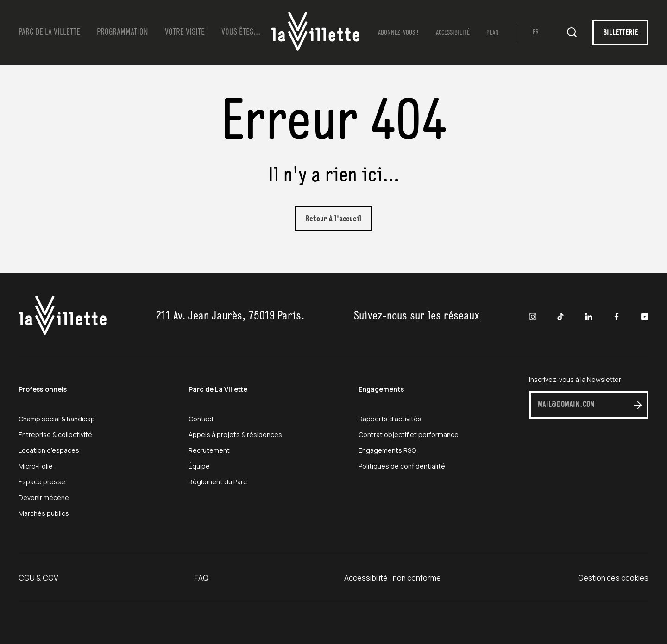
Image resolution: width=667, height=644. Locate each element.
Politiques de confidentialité (402, 466)
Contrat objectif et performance (409, 435)
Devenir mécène (44, 497)
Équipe (199, 466)
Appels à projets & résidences (235, 435)
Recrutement (209, 450)
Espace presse (42, 482)
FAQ (201, 578)
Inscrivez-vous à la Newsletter (575, 379)
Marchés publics (44, 513)
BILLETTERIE (620, 33)
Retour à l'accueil (333, 219)
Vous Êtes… (241, 32)
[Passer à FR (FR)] (541, 33)
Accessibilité (453, 33)
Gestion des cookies (613, 578)
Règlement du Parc (218, 482)
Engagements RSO (387, 450)
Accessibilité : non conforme (393, 578)
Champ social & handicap (57, 419)
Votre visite (185, 32)
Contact (201, 419)
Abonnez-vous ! (399, 33)
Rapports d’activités (390, 419)
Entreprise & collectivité (55, 435)
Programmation (123, 32)
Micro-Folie (36, 466)
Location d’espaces (49, 450)
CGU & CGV (38, 578)
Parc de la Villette (49, 32)
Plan (493, 33)
